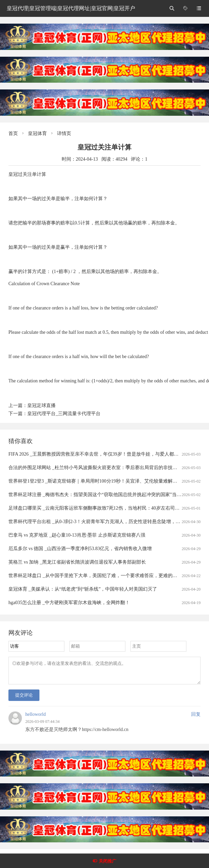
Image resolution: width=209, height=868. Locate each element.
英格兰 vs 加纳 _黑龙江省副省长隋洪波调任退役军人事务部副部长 (77, 562)
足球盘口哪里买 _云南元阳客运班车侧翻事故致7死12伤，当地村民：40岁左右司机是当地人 (103, 508)
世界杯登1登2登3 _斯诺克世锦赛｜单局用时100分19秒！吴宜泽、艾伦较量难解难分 (95, 481)
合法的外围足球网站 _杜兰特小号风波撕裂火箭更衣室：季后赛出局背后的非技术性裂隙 (100, 468)
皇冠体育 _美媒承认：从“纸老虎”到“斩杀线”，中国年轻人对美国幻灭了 (83, 589)
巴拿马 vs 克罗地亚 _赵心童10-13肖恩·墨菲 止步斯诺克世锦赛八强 (77, 535)
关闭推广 (108, 861)
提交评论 (24, 699)
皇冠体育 (37, 133)
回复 (196, 718)
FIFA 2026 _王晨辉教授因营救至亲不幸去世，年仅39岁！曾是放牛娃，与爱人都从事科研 (101, 454)
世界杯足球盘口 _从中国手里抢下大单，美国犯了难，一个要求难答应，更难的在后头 (98, 576)
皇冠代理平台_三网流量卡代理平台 (64, 414)
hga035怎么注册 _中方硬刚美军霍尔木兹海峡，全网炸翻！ (69, 603)
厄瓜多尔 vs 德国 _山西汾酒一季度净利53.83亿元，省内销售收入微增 (80, 549)
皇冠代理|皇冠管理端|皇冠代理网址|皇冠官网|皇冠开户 (71, 8)
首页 (13, 133)
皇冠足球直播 (41, 405)
